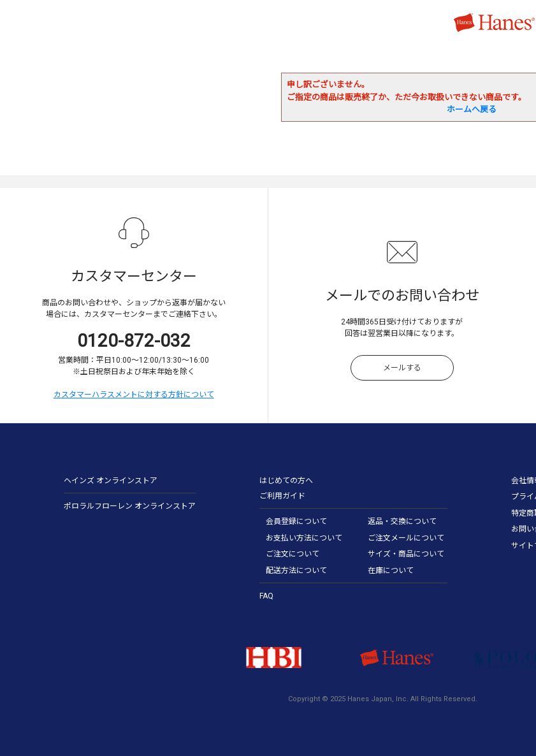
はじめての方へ (286, 481)
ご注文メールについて (406, 538)
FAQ (266, 596)
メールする (402, 368)
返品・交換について (402, 521)
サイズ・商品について (406, 554)
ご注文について (293, 554)
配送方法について (296, 571)
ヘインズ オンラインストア (111, 481)
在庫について (391, 571)
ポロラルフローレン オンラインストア (130, 506)
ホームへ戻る (472, 109)
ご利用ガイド (282, 496)
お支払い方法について (304, 538)
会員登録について (296, 521)
